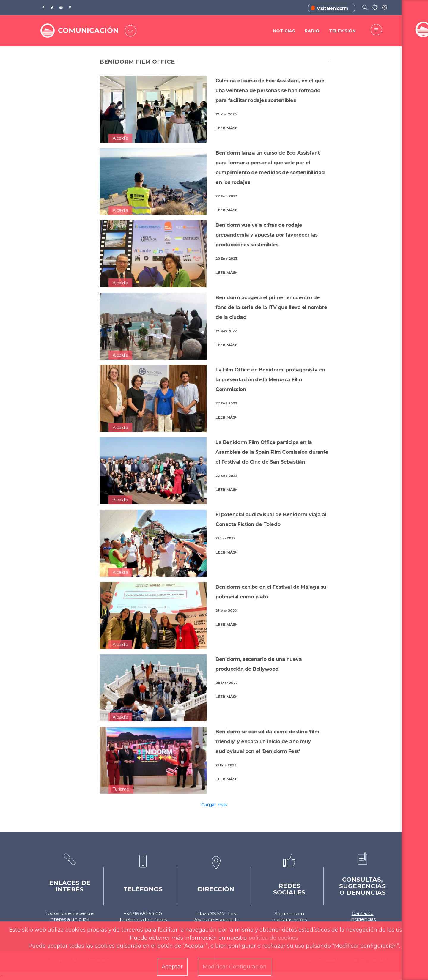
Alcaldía (120, 138)
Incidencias (363, 919)
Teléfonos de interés (143, 920)
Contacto (363, 913)
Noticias (283, 31)
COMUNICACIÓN (90, 30)
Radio (312, 31)
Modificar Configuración (235, 967)
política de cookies (273, 938)
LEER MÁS (226, 128)
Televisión (342, 31)
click (84, 919)
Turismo (121, 789)
